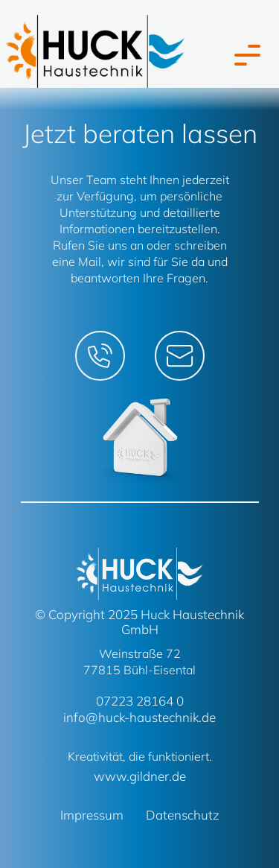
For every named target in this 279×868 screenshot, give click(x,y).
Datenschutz (183, 815)
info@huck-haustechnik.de (139, 717)
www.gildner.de (140, 776)
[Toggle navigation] (244, 55)
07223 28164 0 (140, 701)
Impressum (92, 815)
